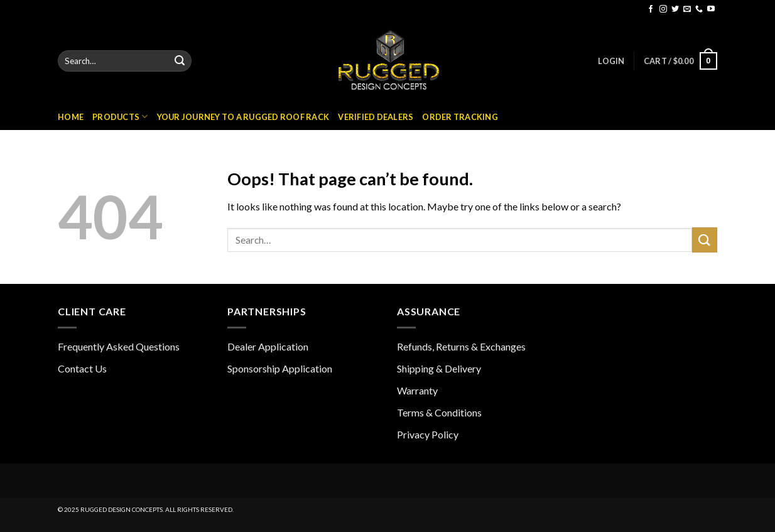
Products (120, 117)
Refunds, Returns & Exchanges (461, 346)
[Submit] (180, 61)
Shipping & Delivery (439, 368)
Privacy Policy (428, 434)
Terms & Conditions (439, 412)
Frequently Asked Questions (119, 346)
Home (71, 117)
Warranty (417, 390)
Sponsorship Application (280, 368)
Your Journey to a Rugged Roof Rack (243, 117)
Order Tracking (460, 117)
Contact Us (82, 368)
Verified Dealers (376, 117)
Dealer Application (268, 346)
